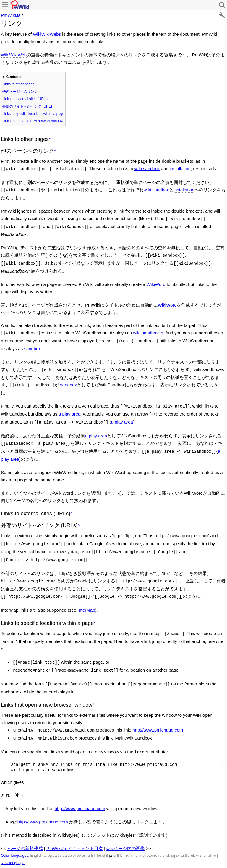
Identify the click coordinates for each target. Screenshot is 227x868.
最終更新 (45, 856)
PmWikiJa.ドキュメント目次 (75, 832)
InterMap (86, 598)
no (136, 839)
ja (111, 839)
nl (131, 839)
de (70, 839)
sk (168, 839)
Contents (14, 77)
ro (156, 839)
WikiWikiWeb (14, 55)
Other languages (14, 839)
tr (189, 839)
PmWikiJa (11, 15)
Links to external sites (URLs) (26, 99)
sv (178, 839)
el (74, 839)
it (107, 839)
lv (121, 839)
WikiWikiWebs (47, 34)
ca (55, 839)
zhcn (203, 839)
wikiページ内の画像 (126, 832)
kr (114, 839)
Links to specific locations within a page (33, 114)
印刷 (29, 856)
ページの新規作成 (25, 832)
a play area (69, 407)
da (65, 839)
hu (99, 839)
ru (160, 839)
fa (88, 839)
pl (140, 839)
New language (13, 846)
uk (193, 839)
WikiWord (156, 281)
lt (118, 839)
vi (197, 839)
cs (60, 839)
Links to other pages (18, 84)
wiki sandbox (147, 168)
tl (186, 839)
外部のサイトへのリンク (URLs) (28, 106)
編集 (5, 856)
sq (173, 839)
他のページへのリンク (20, 92)
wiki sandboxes (148, 329)
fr (95, 839)
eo (79, 839)
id (104, 839)
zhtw (212, 839)
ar (45, 839)
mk (126, 839)
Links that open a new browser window (33, 121)
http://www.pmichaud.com (158, 715)
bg (50, 839)
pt (144, 839)
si (164, 839)
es (84, 839)
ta (182, 839)
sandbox (32, 344)
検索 (61, 856)
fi (92, 839)
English (36, 839)
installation (180, 168)
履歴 (17, 856)
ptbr (150, 839)
